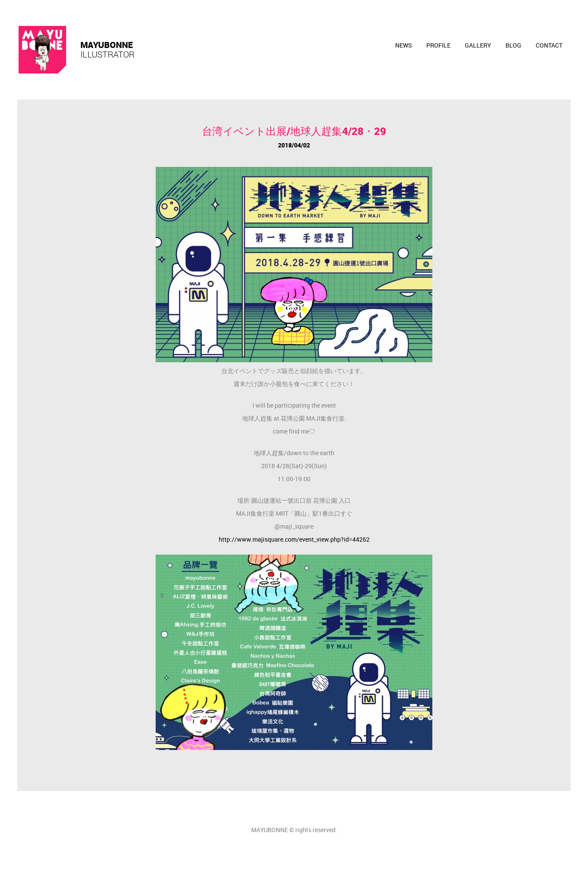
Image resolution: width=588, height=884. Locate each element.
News (404, 45)
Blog (513, 45)
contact (549, 45)
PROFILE (438, 45)
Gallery (478, 45)
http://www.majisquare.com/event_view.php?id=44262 (294, 539)
